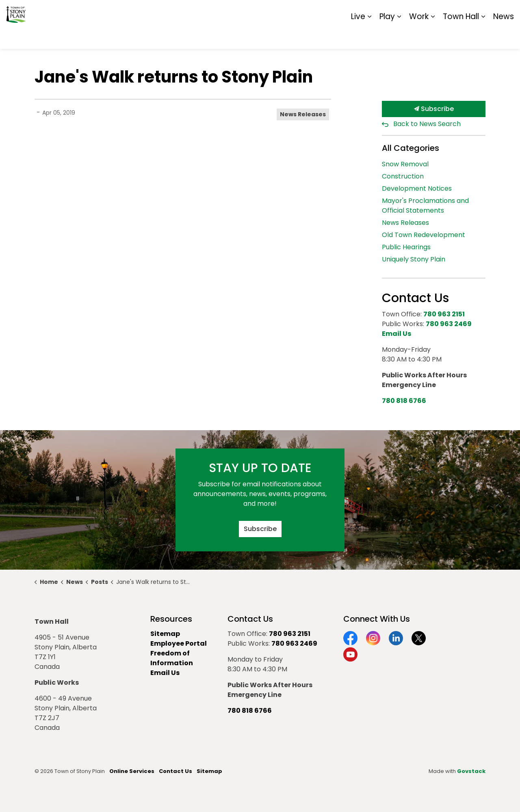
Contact (415, 12)
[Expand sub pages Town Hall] (483, 37)
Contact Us (175, 771)
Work (419, 36)
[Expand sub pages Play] (399, 37)
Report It (447, 12)
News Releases (303, 114)
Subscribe (434, 109)
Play (387, 36)
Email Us (165, 673)
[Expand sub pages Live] (369, 37)
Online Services (132, 771)
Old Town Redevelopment (424, 235)
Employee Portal (179, 643)
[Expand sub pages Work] (433, 37)
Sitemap (479, 12)
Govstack (471, 771)
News (504, 36)
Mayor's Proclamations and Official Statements (425, 206)
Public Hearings (406, 247)
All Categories (411, 148)
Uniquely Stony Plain (414, 259)
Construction (403, 176)
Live (358, 36)
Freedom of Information (172, 658)
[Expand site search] (506, 12)
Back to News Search (427, 124)
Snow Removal (405, 164)
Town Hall (461, 36)
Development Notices (417, 188)
